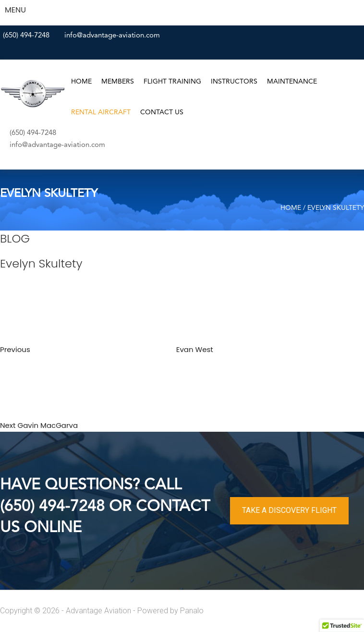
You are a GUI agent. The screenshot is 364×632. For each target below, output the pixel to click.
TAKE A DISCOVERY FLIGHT (289, 510)
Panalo (192, 611)
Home (81, 82)
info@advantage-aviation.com (112, 36)
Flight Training (172, 82)
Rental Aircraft (101, 112)
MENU (15, 10)
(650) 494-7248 (26, 36)
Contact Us (162, 112)
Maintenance (292, 82)
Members (118, 82)
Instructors (234, 82)
